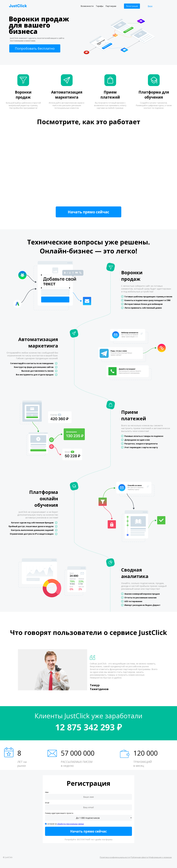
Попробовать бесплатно (35, 48)
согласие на (66, 824)
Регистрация (132, 6)
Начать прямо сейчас (88, 212)
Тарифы (100, 6)
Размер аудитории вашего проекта (59, 813)
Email (47, 803)
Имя (47, 792)
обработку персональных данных (70, 824)
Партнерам (111, 6)
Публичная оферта (139, 857)
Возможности (87, 6)
